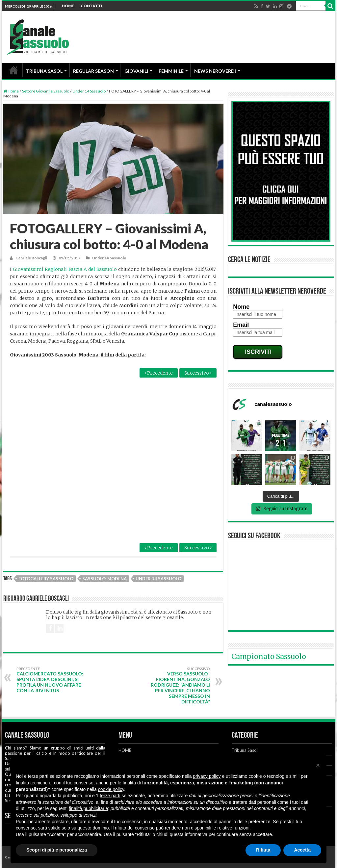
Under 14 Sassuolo (89, 91)
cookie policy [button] (111, 789)
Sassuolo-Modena (104, 579)
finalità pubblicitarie (88, 808)
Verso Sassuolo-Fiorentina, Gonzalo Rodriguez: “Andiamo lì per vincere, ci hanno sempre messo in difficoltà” (176, 685)
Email (241, 325)
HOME (68, 6)
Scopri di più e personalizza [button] (57, 850)
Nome (241, 307)
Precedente (159, 373)
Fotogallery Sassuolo (46, 579)
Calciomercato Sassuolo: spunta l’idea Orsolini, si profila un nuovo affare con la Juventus (50, 680)
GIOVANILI (136, 71)
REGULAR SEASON (93, 71)
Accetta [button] (302, 850)
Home (11, 91)
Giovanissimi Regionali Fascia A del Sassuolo (65, 269)
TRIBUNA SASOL (44, 71)
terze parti (110, 796)
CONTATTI (91, 6)
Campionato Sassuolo (269, 657)
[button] (318, 765)
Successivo (198, 373)
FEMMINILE (171, 71)
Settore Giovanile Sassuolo (46, 91)
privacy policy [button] (207, 776)
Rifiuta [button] (263, 850)
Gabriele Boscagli (31, 258)
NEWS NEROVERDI (215, 71)
